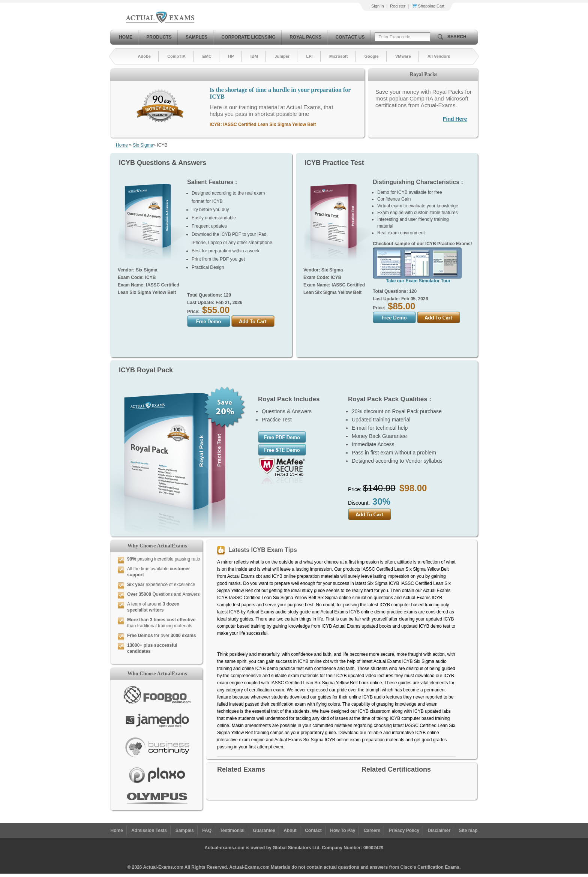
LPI (309, 56)
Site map (468, 831)
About (290, 831)
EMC (207, 56)
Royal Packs (305, 37)
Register (398, 6)
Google (372, 56)
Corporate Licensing (248, 37)
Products (159, 37)
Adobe (144, 56)
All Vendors (439, 56)
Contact (313, 831)
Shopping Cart (428, 6)
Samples (196, 37)
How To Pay (343, 831)
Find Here (455, 119)
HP (231, 56)
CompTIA (176, 56)
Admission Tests (149, 831)
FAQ (207, 831)
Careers (372, 831)
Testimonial (232, 831)
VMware (403, 56)
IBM (254, 56)
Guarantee (264, 831)
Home (126, 37)
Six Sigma (143, 145)
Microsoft (339, 56)
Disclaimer (439, 831)
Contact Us (350, 37)
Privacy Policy (404, 831)
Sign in (378, 6)
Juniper (282, 56)
